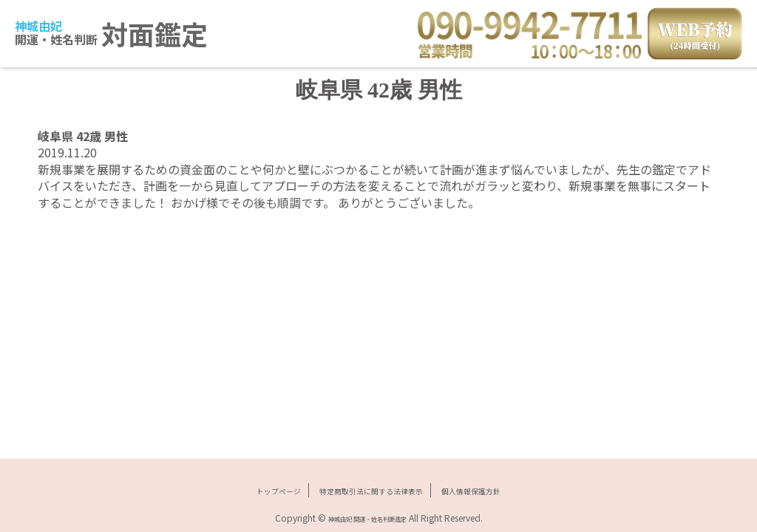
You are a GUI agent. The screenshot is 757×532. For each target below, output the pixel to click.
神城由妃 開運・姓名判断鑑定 (367, 518)
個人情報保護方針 (500, 490)
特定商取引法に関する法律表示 (368, 490)
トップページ (246, 490)
